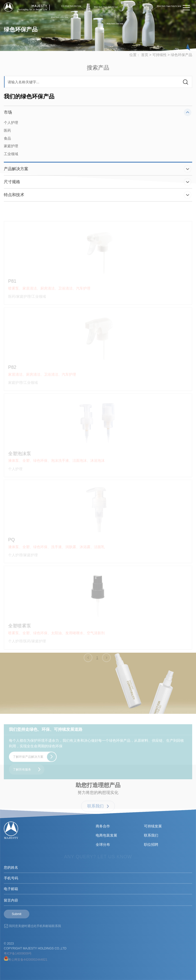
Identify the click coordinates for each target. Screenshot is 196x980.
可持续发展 (153, 826)
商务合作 (103, 826)
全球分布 (103, 844)
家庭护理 (11, 149)
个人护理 (11, 125)
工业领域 (11, 157)
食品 (7, 141)
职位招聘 (151, 844)
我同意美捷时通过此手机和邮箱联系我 (35, 926)
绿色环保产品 (181, 60)
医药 (7, 133)
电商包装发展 (106, 835)
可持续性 (160, 60)
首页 (145, 60)
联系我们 (151, 835)
